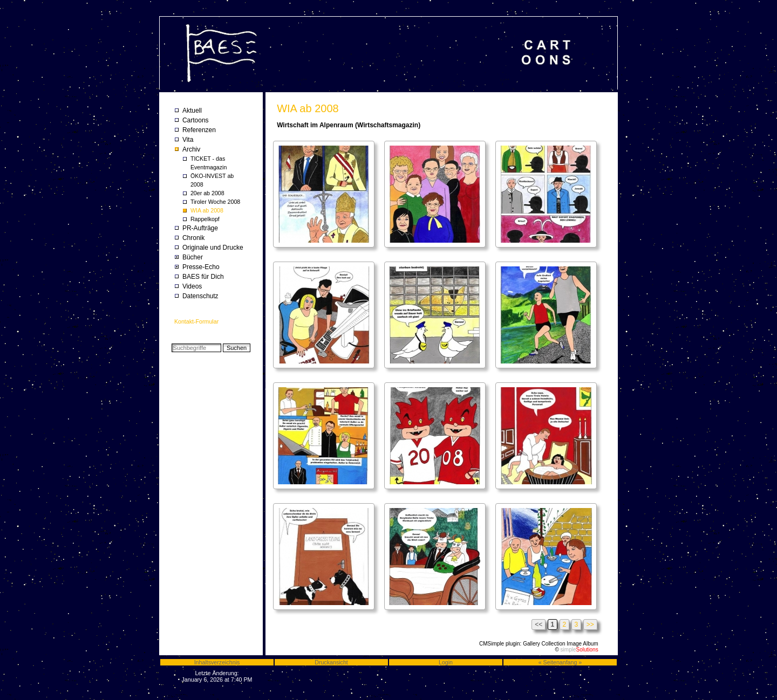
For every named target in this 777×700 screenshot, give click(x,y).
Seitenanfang (560, 662)
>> (590, 624)
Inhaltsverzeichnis (217, 662)
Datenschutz (200, 296)
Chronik (193, 238)
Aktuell (192, 111)
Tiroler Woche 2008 (215, 202)
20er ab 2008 (207, 193)
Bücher (193, 257)
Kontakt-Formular (196, 321)
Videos (192, 286)
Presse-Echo (201, 267)
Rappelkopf (205, 219)
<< (539, 624)
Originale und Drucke (213, 248)
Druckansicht (331, 662)
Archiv (191, 149)
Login (446, 662)
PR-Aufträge (200, 228)
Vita (188, 140)
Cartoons (196, 120)
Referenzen (199, 130)
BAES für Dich (203, 277)
